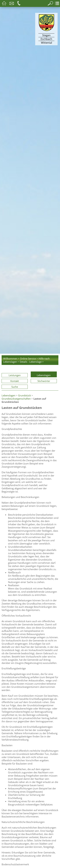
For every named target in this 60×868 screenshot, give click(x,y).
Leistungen (15, 375)
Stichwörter (44, 381)
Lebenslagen (44, 375)
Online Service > (29, 358)
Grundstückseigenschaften (16, 399)
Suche (15, 387)
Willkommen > (11, 358)
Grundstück (24, 395)
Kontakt (15, 381)
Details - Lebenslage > (32, 362)
